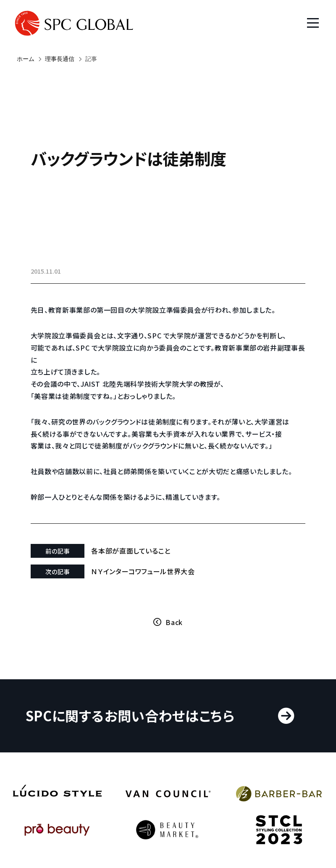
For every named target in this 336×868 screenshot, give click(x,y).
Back (174, 634)
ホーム (26, 59)
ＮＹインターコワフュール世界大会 (147, 583)
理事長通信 (60, 59)
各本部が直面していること (135, 562)
